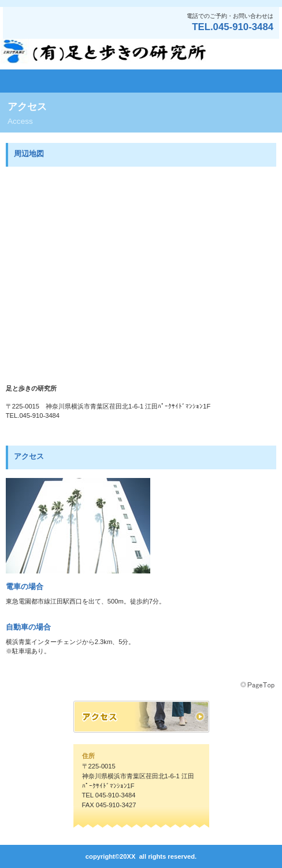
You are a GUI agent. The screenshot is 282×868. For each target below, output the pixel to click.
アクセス (141, 717)
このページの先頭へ (258, 685)
